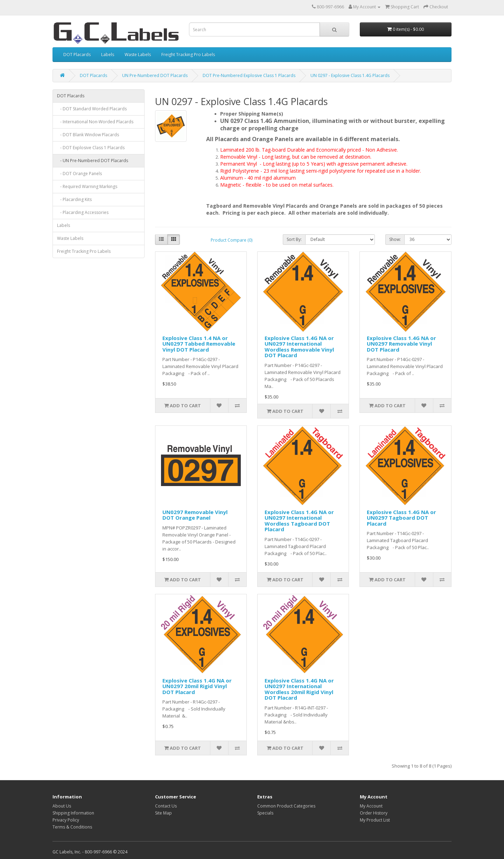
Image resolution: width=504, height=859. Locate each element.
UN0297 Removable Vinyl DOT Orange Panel (195, 515)
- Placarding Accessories (83, 212)
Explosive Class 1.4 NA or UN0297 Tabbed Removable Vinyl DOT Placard (199, 344)
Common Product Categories (286, 806)
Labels (108, 54)
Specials (265, 813)
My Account (371, 806)
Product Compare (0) (232, 240)
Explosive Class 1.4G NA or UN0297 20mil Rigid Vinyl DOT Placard (197, 686)
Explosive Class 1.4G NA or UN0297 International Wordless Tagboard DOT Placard (299, 521)
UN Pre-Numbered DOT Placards (155, 75)
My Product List (375, 820)
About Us (62, 806)
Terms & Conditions (72, 827)
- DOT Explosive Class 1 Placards (91, 148)
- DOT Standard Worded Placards (92, 109)
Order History (374, 813)
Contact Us (166, 806)
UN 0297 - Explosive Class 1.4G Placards (350, 75)
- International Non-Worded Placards (95, 122)
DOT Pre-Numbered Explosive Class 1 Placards (249, 75)
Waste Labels (138, 54)
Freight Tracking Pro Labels (188, 54)
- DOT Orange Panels (79, 174)
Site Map (163, 813)
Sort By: (294, 239)
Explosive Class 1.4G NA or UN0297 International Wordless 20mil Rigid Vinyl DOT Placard (299, 689)
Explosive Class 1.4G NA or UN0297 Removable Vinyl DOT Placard (401, 344)
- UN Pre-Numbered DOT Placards (93, 161)
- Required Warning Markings (87, 186)
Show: (395, 239)
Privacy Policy (66, 820)
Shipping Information (73, 813)
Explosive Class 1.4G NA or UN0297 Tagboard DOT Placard (401, 518)
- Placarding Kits (74, 199)
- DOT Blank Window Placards (88, 135)
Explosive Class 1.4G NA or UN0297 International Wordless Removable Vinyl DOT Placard (299, 347)
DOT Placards (77, 54)
